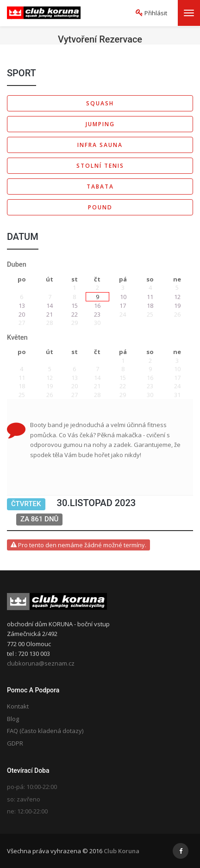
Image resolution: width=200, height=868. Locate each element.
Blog (13, 719)
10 (123, 297)
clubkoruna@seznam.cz (41, 663)
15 (75, 306)
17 (123, 306)
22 (75, 314)
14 (50, 306)
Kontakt (18, 706)
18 (150, 306)
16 (97, 306)
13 (22, 306)
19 (177, 306)
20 (22, 314)
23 (97, 314)
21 (50, 314)
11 (150, 297)
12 (177, 297)
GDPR (15, 743)
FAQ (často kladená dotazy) (45, 731)
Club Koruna (122, 851)
